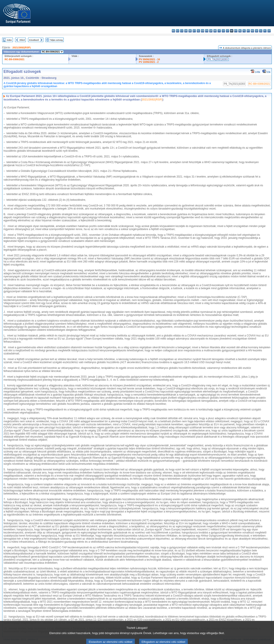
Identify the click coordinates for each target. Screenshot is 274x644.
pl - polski (244, 31)
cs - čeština (182, 31)
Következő (34, 40)
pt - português (248, 31)
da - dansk (186, 31)
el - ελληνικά (198, 31)
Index (9, 40)
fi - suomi (265, 31)
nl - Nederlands (240, 31)
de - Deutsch (190, 31)
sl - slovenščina (261, 31)
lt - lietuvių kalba (227, 31)
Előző (22, 40)
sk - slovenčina (257, 31)
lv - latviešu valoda (223, 31)
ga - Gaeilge (211, 31)
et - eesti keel (194, 31)
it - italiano (219, 31)
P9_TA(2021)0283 (218, 59)
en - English (203, 31)
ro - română (252, 31)
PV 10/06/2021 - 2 (149, 62)
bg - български (173, 31)
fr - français (207, 31)
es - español (178, 31)
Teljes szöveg (56, 40)
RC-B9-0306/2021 (15, 59)
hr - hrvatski (215, 31)
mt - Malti (236, 31)
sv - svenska (269, 31)
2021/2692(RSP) (22, 48)
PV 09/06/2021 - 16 (149, 59)
